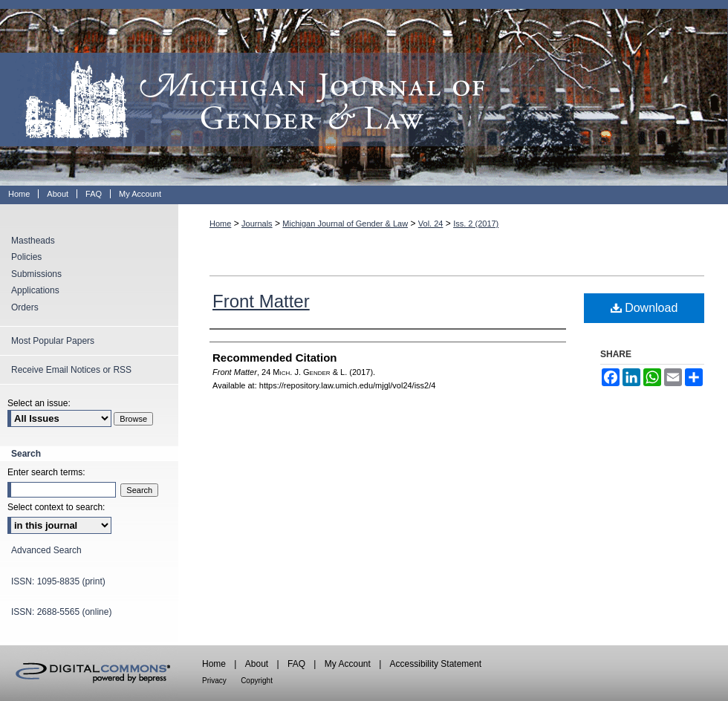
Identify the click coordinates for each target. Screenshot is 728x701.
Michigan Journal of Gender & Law (364, 93)
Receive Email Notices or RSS (71, 370)
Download (644, 308)
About (257, 664)
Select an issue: (39, 403)
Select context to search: (56, 507)
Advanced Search (46, 550)
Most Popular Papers (53, 341)
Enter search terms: (46, 472)
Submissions (36, 274)
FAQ (296, 664)
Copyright (257, 681)
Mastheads (33, 241)
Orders (25, 307)
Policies (26, 257)
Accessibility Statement (436, 664)
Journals (257, 224)
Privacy (214, 681)
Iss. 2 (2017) (476, 224)
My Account (348, 664)
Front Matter (261, 301)
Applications (35, 290)
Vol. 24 (431, 224)
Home (220, 224)
